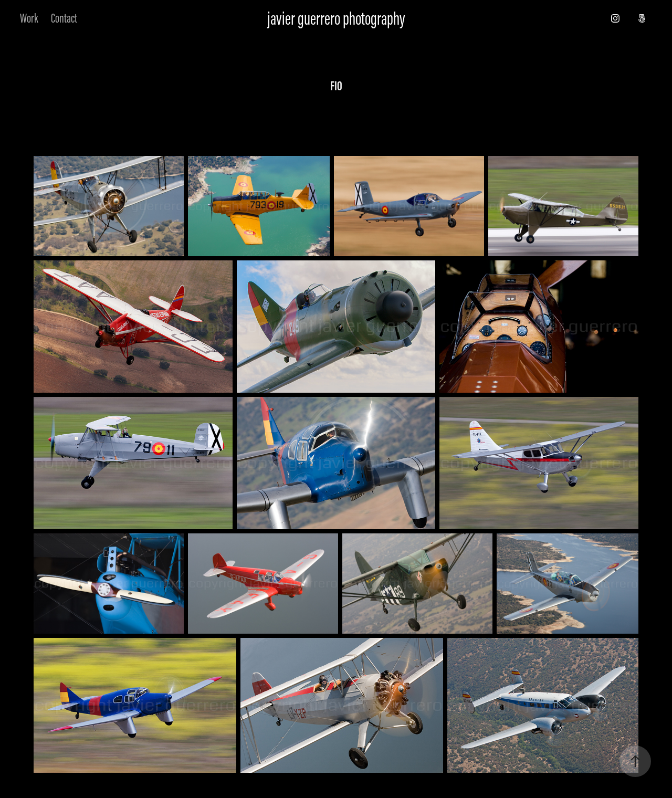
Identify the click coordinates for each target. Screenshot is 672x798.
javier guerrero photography (336, 18)
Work (29, 18)
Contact (64, 18)
